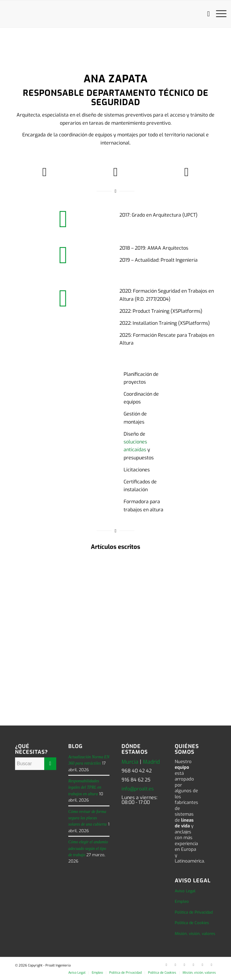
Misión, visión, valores (195, 934)
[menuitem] (206, 14)
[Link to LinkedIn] (166, 965)
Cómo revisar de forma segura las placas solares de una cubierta (88, 818)
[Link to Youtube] (193, 965)
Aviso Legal (185, 891)
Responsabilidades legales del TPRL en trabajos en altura (85, 787)
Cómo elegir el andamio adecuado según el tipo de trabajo (88, 848)
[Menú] (218, 14)
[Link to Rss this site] (211, 965)
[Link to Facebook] (184, 965)
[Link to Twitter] (175, 965)
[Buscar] (206, 14)
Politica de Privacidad (194, 912)
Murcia (130, 762)
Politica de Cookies (192, 923)
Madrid (151, 762)
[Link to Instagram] (202, 965)
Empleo (182, 901)
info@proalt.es (138, 789)
